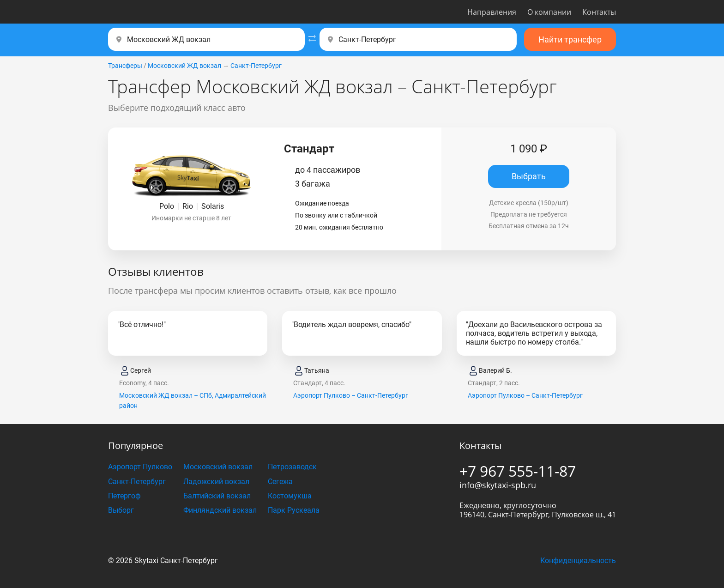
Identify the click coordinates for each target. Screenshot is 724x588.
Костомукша (290, 496)
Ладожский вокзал (216, 482)
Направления (492, 12)
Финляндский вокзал (220, 510)
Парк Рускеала (294, 510)
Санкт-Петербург (256, 66)
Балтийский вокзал (217, 496)
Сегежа (280, 482)
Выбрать (529, 176)
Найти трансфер (570, 39)
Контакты (599, 12)
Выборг (121, 510)
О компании (549, 12)
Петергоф (124, 496)
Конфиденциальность (578, 561)
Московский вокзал (218, 467)
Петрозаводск (292, 467)
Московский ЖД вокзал (184, 66)
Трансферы (125, 66)
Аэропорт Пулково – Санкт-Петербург (351, 395)
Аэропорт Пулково (140, 467)
